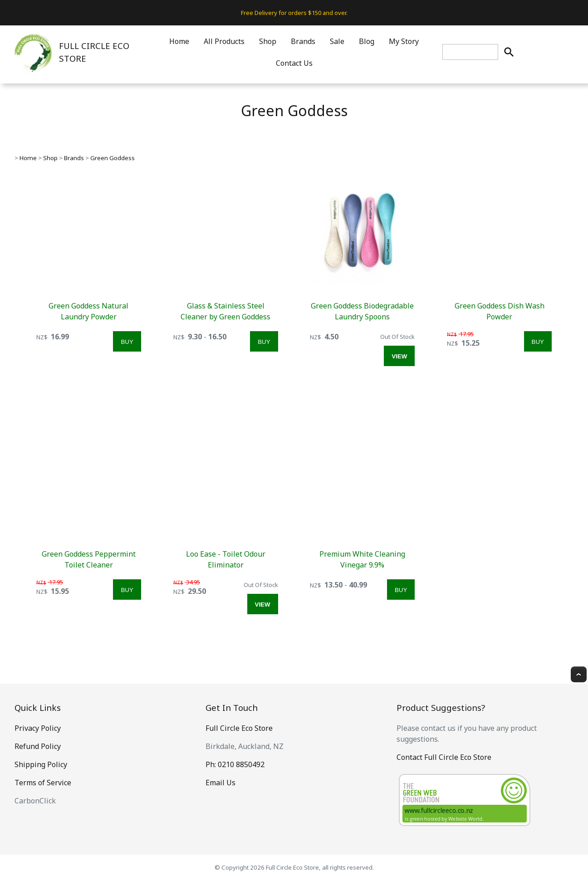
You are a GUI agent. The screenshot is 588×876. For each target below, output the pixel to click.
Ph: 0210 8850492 (235, 764)
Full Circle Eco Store (239, 728)
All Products (224, 41)
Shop (268, 41)
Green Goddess (113, 158)
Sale (337, 41)
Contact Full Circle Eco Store (444, 757)
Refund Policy (38, 746)
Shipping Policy (41, 764)
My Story (404, 41)
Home (179, 41)
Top (579, 674)
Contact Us (294, 63)
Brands (303, 41)
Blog (367, 41)
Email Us (220, 783)
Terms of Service (43, 783)
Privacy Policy (38, 728)
